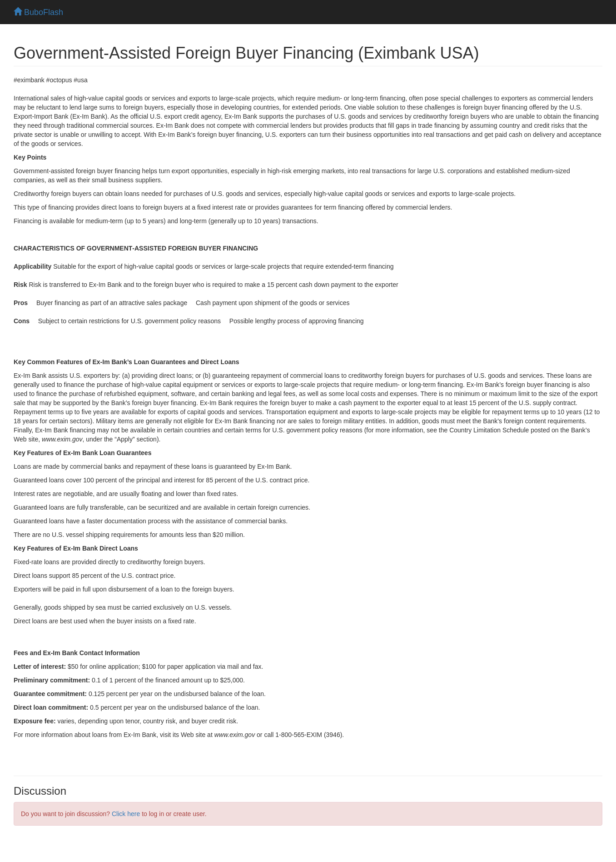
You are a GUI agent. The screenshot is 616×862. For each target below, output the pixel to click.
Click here (126, 814)
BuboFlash (38, 12)
